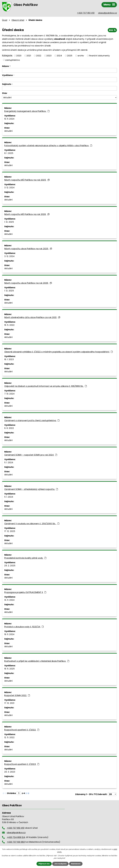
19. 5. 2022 (9, 325)
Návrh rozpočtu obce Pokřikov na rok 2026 (28, 283)
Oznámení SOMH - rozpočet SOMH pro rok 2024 (31, 455)
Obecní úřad (18, 20)
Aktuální (8, 131)
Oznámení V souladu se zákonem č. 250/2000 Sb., (32, 524)
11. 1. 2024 (9, 462)
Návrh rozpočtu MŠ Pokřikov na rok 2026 (27, 214)
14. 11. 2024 (9, 600)
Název (6, 66)
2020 (19, 56)
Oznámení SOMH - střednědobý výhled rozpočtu (31, 489)
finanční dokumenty (99, 56)
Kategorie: (7, 55)
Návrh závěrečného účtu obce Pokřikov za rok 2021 (32, 317)
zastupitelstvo (13, 60)
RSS (112, 30)
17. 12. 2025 (10, 531)
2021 (29, 56)
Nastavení (76, 864)
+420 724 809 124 (16, 837)
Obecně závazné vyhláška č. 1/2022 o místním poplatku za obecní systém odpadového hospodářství (58, 352)
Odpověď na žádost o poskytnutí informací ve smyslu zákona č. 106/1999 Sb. (45, 386)
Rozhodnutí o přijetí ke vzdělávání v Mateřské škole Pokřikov (37, 661)
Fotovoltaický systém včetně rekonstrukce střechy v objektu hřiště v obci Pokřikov (48, 146)
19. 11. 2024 (9, 634)
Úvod (5, 20)
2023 (49, 56)
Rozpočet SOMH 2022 (17, 695)
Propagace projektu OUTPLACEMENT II (25, 592)
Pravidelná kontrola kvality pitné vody (25, 558)
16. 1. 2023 (9, 359)
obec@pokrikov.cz (107, 13)
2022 (39, 56)
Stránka (11, 793)
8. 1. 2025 (9, 153)
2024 (59, 56)
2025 (70, 56)
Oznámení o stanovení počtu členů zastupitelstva (32, 420)
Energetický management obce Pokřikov (27, 111)
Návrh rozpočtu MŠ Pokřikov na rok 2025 (27, 180)
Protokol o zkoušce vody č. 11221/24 (24, 627)
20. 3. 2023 (10, 772)
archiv (81, 56)
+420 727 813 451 (86, 13)
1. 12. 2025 (9, 222)
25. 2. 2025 (10, 566)
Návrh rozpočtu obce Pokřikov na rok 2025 (28, 249)
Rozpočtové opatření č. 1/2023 (22, 764)
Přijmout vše (44, 864)
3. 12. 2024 (9, 188)
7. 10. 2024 (9, 394)
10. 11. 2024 (9, 119)
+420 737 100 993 (16, 842)
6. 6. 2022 (9, 428)
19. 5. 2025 (9, 669)
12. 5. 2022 (9, 737)
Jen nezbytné (60, 864)
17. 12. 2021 (9, 703)
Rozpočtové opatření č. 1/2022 (22, 730)
